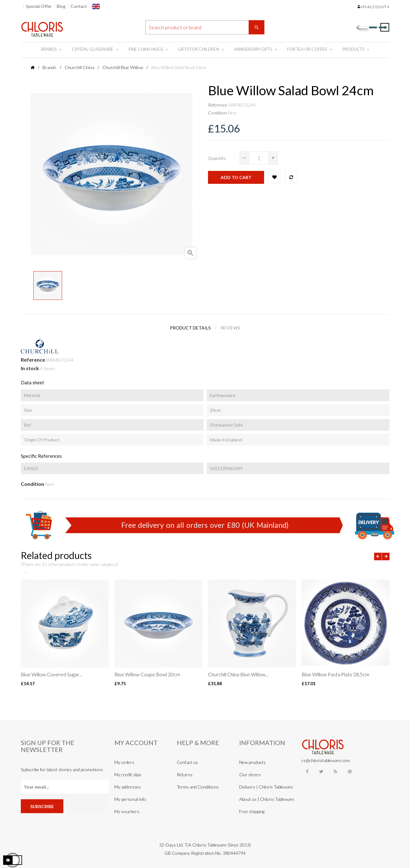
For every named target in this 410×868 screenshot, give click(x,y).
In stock (30, 368)
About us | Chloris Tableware (267, 799)
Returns (185, 775)
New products (252, 762)
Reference (218, 105)
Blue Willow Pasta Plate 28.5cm (335, 674)
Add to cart (236, 177)
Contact (79, 6)
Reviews (230, 328)
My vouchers (127, 811)
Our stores (250, 775)
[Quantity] (259, 158)
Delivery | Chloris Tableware (266, 787)
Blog (61, 6)
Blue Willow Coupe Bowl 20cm (147, 674)
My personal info (130, 799)
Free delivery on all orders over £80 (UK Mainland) (205, 525)
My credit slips (128, 775)
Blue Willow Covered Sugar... (51, 674)
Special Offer (39, 6)
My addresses (128, 787)
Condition (217, 113)
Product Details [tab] (190, 328)
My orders (124, 762)
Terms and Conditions (198, 787)
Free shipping (252, 811)
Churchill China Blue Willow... (238, 674)
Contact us (187, 762)
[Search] (205, 27)
